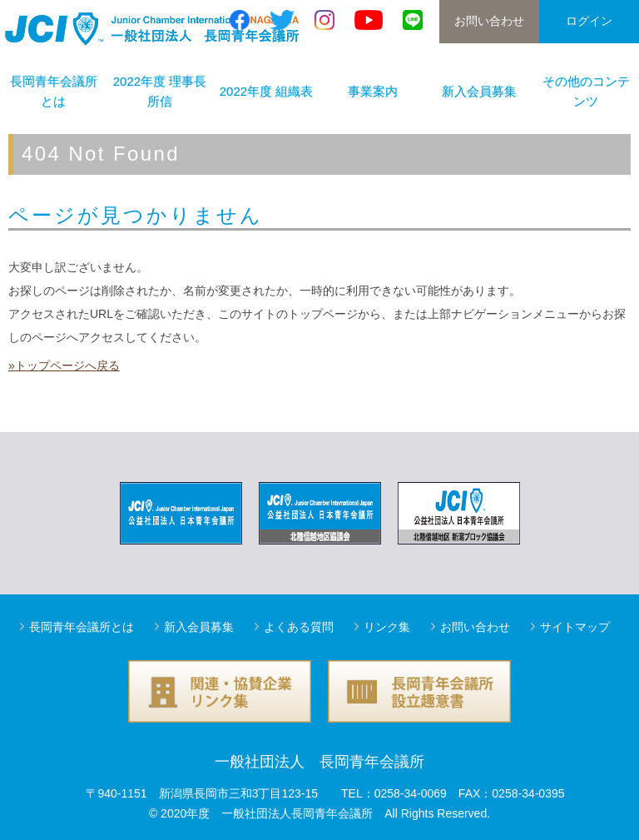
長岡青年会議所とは (54, 91)
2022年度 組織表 (267, 91)
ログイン (589, 21)
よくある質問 (299, 627)
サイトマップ (575, 627)
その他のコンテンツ (586, 91)
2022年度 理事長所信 (160, 91)
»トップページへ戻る (64, 365)
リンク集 (387, 627)
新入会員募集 (479, 91)
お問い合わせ (489, 21)
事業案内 (373, 91)
